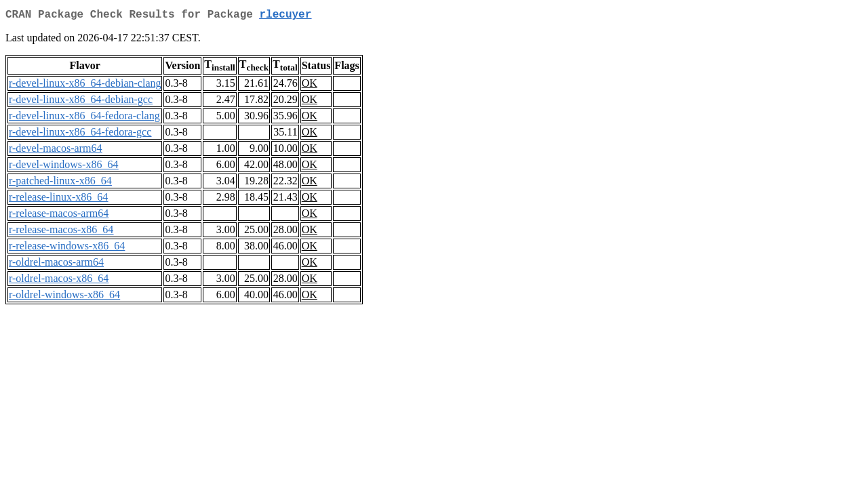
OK (310, 86)
